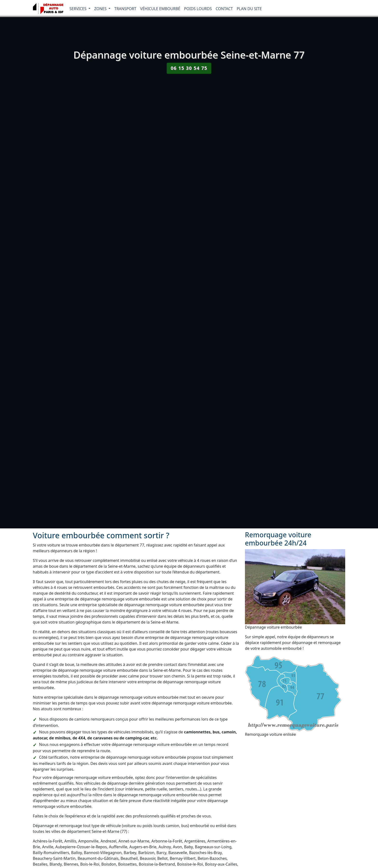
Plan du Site (249, 9)
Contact (224, 9)
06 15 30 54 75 (189, 68)
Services (78, 9)
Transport (125, 9)
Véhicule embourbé (160, 9)
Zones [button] (101, 9)
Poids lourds (198, 9)
